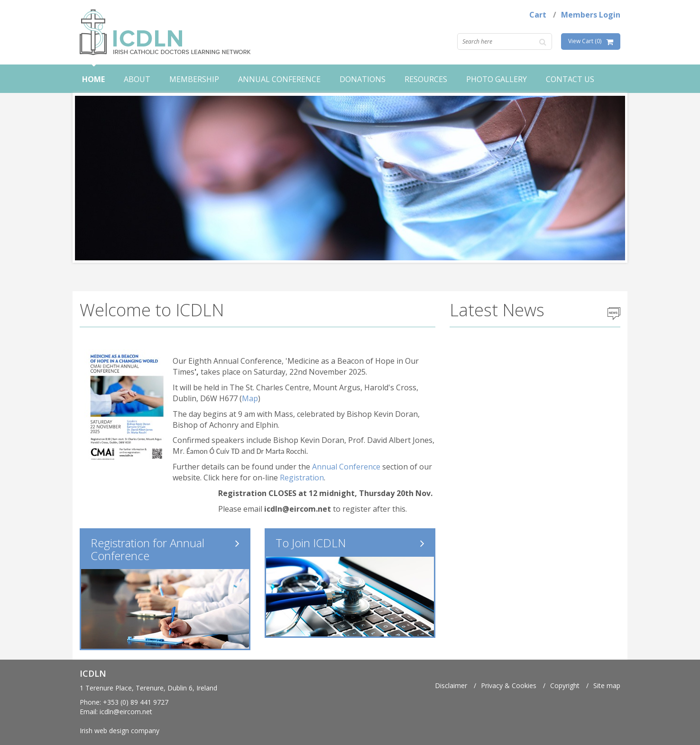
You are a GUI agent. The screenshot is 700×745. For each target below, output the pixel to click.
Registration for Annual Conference (147, 549)
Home (93, 79)
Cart (538, 15)
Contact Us (570, 79)
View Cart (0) (585, 41)
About (137, 79)
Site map (607, 685)
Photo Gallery (497, 79)
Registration (302, 478)
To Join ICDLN (311, 543)
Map (250, 398)
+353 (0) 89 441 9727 (136, 702)
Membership (194, 79)
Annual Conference (279, 79)
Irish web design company (120, 731)
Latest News (497, 310)
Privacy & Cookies (509, 685)
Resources (426, 79)
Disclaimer (451, 685)
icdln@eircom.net (126, 712)
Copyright (565, 685)
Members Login (591, 15)
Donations (363, 79)
